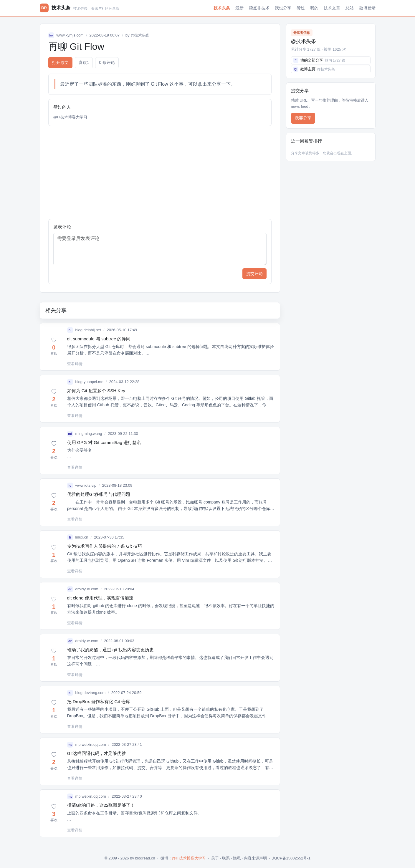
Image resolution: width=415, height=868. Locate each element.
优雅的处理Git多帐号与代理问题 (99, 494)
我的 (314, 8)
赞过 (301, 8)
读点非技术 (259, 8)
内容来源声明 (255, 858)
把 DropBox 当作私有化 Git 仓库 (99, 701)
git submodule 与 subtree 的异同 (99, 339)
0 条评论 (107, 62)
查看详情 (75, 364)
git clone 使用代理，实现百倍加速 (100, 598)
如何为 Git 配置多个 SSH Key (96, 391)
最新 (239, 8)
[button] (54, 347)
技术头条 (222, 8)
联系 (226, 858)
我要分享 (303, 118)
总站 (350, 8)
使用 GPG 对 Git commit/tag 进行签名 (104, 442)
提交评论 (254, 274)
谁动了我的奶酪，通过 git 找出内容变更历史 (110, 650)
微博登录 (367, 8)
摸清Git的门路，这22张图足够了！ (101, 805)
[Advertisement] (160, 173)
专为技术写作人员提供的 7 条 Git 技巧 (105, 546)
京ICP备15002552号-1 (291, 858)
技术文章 (332, 8)
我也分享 (283, 8)
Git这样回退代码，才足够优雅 (96, 753)
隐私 (237, 858)
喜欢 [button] (84, 63)
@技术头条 (140, 35)
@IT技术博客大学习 (70, 117)
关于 (215, 858)
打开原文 (60, 62)
